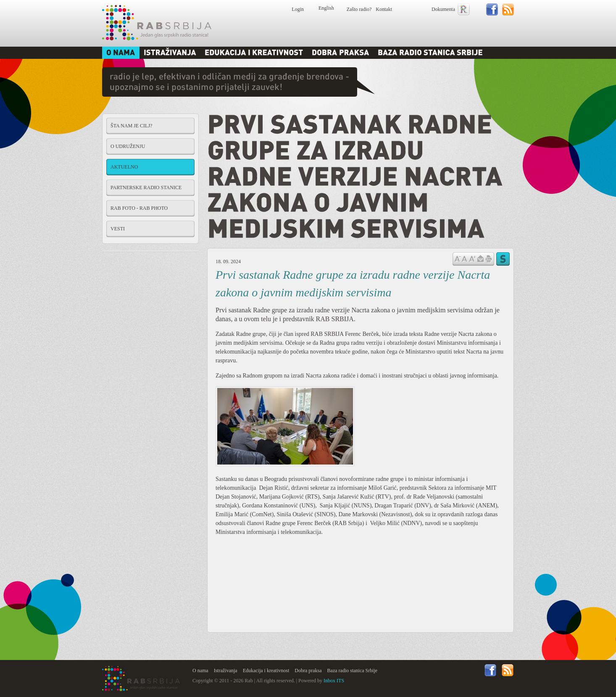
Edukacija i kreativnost (266, 671)
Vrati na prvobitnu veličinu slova (465, 258)
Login (298, 9)
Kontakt (384, 9)
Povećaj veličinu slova (472, 258)
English (326, 8)
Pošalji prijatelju (480, 259)
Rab (157, 23)
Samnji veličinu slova (458, 258)
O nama (200, 671)
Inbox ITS (334, 681)
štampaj (489, 259)
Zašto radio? (359, 9)
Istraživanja (226, 671)
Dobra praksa (308, 671)
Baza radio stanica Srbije (353, 671)
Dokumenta (443, 9)
